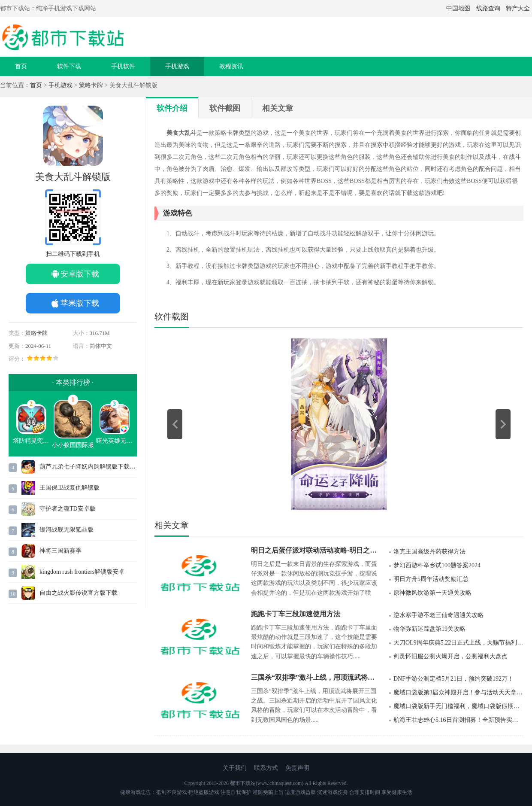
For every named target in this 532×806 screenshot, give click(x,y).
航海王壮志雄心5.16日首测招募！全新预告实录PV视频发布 (458, 720)
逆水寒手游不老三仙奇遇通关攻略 (438, 615)
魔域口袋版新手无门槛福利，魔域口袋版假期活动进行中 (458, 706)
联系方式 (266, 768)
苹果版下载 (80, 303)
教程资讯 (231, 66)
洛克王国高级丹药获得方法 (429, 552)
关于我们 (235, 768)
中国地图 (458, 8)
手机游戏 (177, 66)
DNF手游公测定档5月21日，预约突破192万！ (453, 679)
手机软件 (123, 66)
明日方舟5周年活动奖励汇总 (431, 579)
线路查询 (488, 8)
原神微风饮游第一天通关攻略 (432, 593)
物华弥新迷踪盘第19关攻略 (429, 629)
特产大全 (518, 8)
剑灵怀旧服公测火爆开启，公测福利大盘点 (450, 656)
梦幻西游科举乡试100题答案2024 (437, 565)
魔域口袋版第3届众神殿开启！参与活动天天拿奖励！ (458, 692)
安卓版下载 (80, 274)
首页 (21, 66)
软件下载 (69, 66)
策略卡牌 (91, 85)
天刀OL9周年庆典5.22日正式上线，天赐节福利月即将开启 (458, 643)
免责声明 (297, 768)
